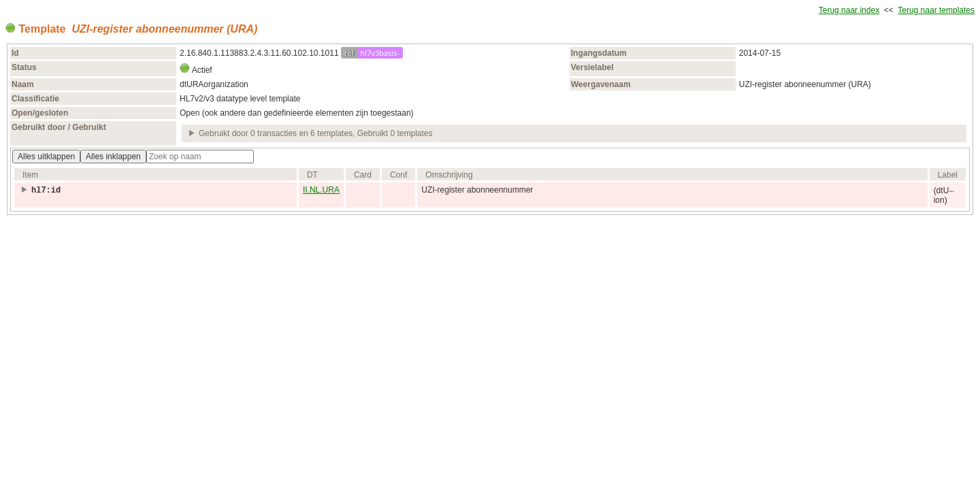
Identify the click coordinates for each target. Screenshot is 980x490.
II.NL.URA (321, 190)
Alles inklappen (113, 157)
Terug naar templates (936, 10)
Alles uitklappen (46, 157)
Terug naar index (849, 10)
